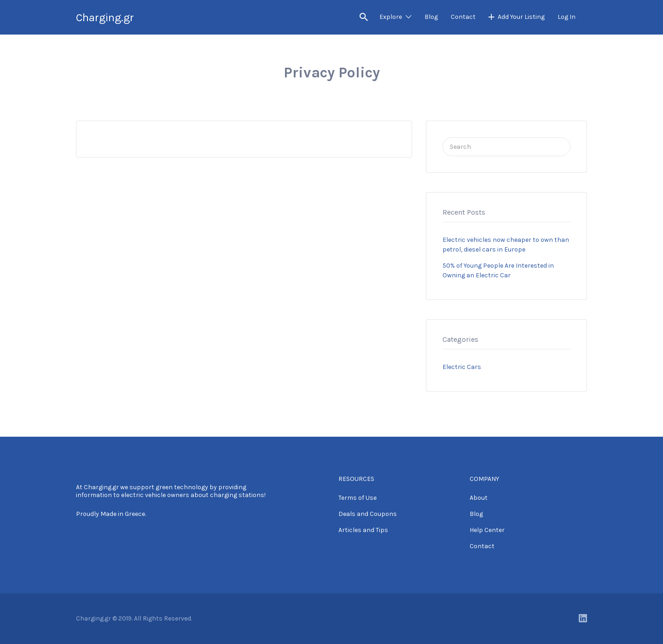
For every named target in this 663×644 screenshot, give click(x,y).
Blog (431, 17)
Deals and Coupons (368, 514)
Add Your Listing (521, 17)
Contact (463, 17)
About (479, 498)
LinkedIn (583, 618)
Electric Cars (462, 367)
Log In (567, 17)
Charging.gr (105, 18)
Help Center (487, 530)
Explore (391, 17)
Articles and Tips (363, 530)
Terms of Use (358, 498)
